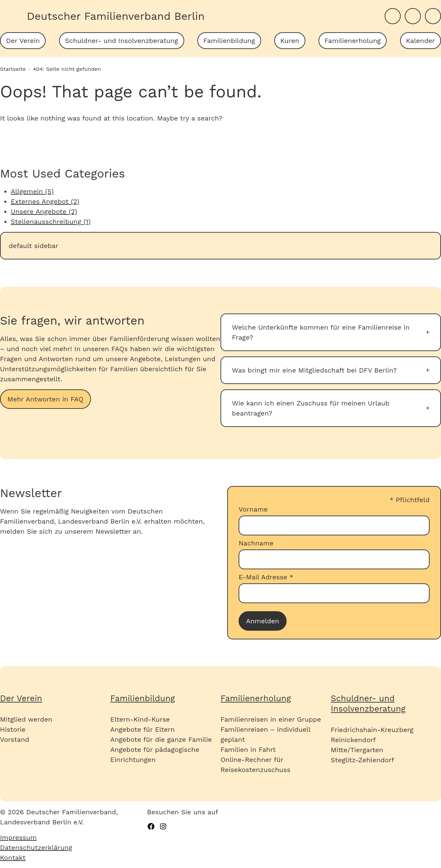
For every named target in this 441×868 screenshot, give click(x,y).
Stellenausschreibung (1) (51, 222)
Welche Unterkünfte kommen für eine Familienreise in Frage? (321, 332)
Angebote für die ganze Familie (161, 739)
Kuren (290, 41)
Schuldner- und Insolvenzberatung (122, 41)
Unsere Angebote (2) (44, 211)
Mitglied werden (26, 719)
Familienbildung (229, 41)
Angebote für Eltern (143, 729)
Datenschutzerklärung (36, 848)
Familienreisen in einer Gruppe (271, 719)
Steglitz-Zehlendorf (363, 760)
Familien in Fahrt (248, 750)
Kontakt (13, 858)
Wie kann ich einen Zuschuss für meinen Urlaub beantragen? (311, 408)
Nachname (256, 543)
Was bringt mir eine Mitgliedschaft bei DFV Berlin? (314, 370)
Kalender (421, 41)
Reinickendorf (353, 740)
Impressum (18, 837)
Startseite (13, 69)
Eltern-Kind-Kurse (140, 719)
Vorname (253, 509)
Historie (13, 729)
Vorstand (15, 739)
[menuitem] (23, 41)
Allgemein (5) (32, 191)
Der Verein (23, 41)
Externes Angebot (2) (45, 201)
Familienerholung (353, 41)
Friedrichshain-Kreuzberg (372, 730)
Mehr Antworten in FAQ (45, 399)
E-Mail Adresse (266, 577)
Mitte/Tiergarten (357, 750)
